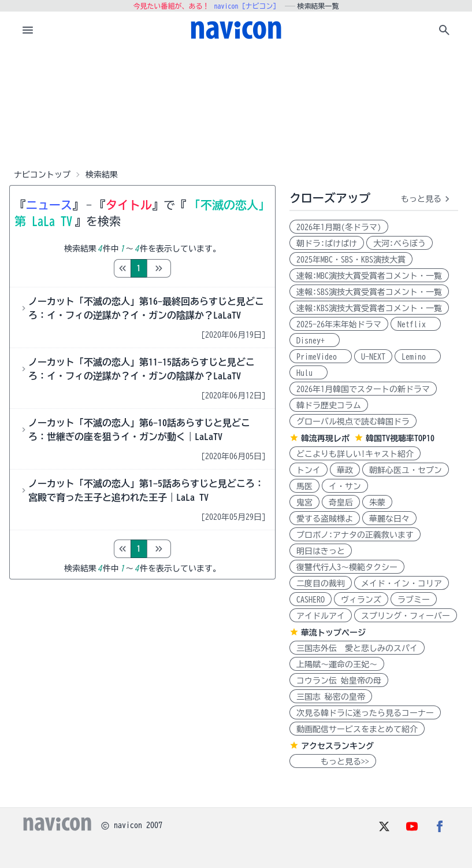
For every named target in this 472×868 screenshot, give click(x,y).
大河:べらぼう (399, 243)
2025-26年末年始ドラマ (339, 324)
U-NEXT (373, 357)
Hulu (309, 373)
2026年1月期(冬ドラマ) (339, 227)
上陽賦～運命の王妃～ (337, 664)
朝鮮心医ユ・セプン (406, 470)
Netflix (416, 324)
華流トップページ (333, 633)
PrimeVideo (321, 357)
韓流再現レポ (325, 438)
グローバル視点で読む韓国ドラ (353, 422)
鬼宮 (304, 503)
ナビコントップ (42, 175)
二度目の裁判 (321, 583)
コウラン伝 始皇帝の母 (339, 681)
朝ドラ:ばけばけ (327, 243)
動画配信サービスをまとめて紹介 (357, 729)
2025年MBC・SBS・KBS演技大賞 (351, 260)
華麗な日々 (389, 519)
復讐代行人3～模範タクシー (347, 567)
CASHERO (311, 600)
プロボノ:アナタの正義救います (355, 535)
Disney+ (315, 341)
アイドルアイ (321, 616)
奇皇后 (341, 503)
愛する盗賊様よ (325, 519)
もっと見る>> (333, 762)
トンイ (309, 470)
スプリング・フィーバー (406, 616)
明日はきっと (321, 551)
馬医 (304, 486)
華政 (345, 470)
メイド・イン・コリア (402, 583)
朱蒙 (377, 503)
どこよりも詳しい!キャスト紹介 (355, 454)
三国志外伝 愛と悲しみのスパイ (357, 648)
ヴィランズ (361, 600)
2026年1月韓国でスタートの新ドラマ (363, 389)
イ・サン (345, 486)
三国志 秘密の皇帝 (331, 697)
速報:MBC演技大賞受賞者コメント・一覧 (369, 276)
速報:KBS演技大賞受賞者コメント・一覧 (369, 308)
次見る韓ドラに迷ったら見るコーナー (365, 713)
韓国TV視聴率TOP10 (400, 438)
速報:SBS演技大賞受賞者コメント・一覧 (369, 292)
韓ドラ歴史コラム (329, 405)
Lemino (418, 357)
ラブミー (414, 600)
